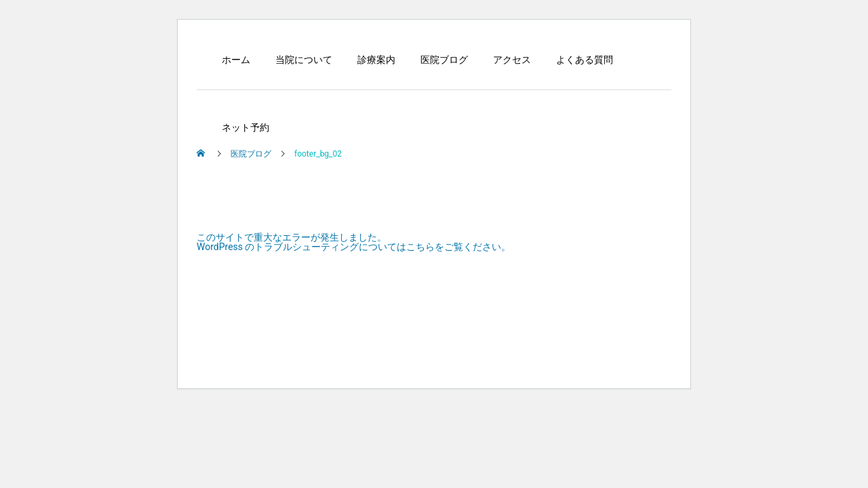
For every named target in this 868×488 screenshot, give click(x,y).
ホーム (236, 60)
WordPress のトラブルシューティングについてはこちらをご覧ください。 (354, 247)
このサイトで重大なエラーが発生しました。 (292, 237)
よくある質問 (585, 60)
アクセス (512, 60)
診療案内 (376, 60)
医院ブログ (444, 60)
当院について (304, 60)
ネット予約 (245, 127)
